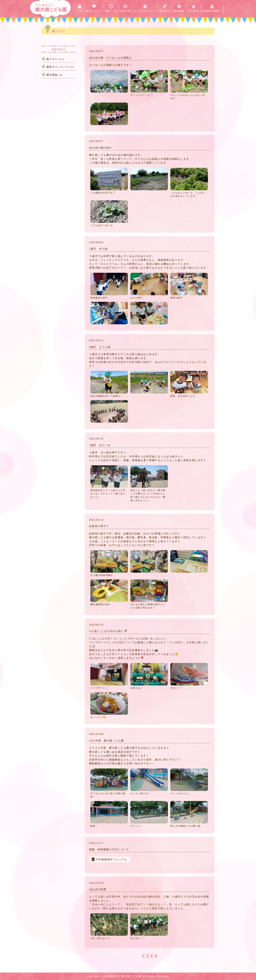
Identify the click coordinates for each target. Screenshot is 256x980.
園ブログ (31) (55, 59)
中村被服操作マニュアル (111, 859)
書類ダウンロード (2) (60, 67)
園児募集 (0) (54, 75)
